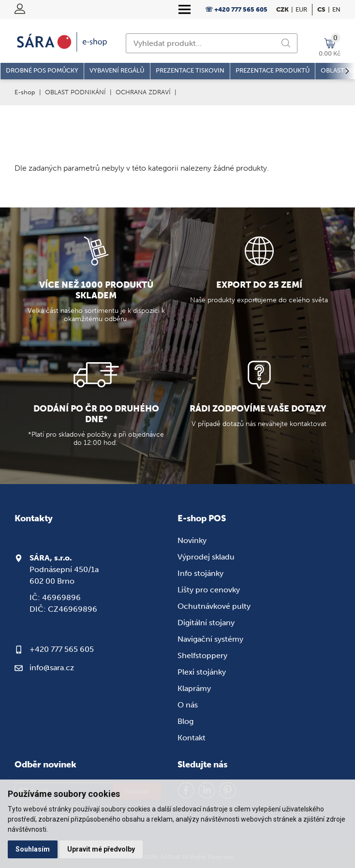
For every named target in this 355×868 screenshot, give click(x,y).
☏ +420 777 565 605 (236, 9)
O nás (188, 705)
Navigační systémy (210, 639)
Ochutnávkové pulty (214, 606)
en (336, 9)
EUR (301, 9)
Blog (185, 721)
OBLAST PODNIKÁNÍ (75, 92)
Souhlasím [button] (33, 849)
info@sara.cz (52, 668)
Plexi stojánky (202, 672)
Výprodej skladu (206, 557)
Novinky (192, 540)
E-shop (25, 92)
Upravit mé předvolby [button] (101, 849)
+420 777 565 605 (62, 649)
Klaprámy (194, 688)
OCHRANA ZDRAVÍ (143, 92)
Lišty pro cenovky (209, 590)
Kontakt (192, 738)
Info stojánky (200, 573)
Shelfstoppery (202, 655)
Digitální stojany (206, 623)
